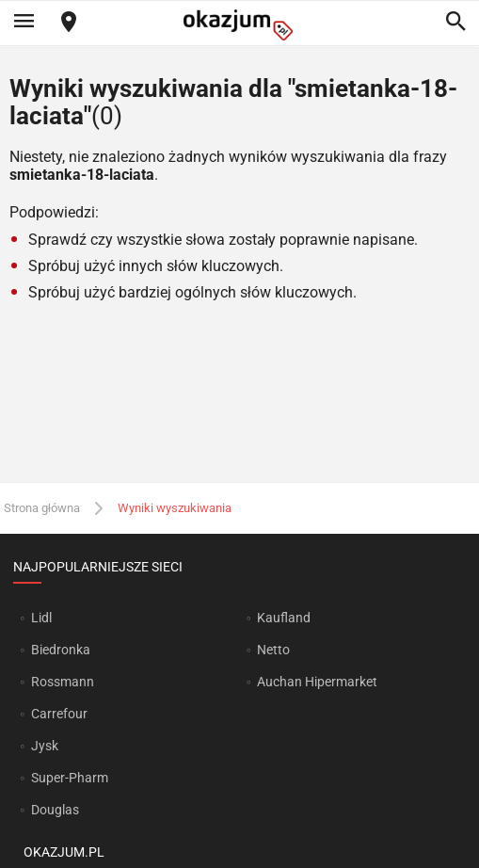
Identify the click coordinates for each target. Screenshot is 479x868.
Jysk (45, 746)
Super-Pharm (70, 778)
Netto (273, 650)
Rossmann (63, 682)
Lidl (41, 618)
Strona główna (42, 508)
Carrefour (59, 714)
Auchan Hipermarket (317, 682)
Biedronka (61, 650)
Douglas (55, 810)
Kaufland (284, 618)
